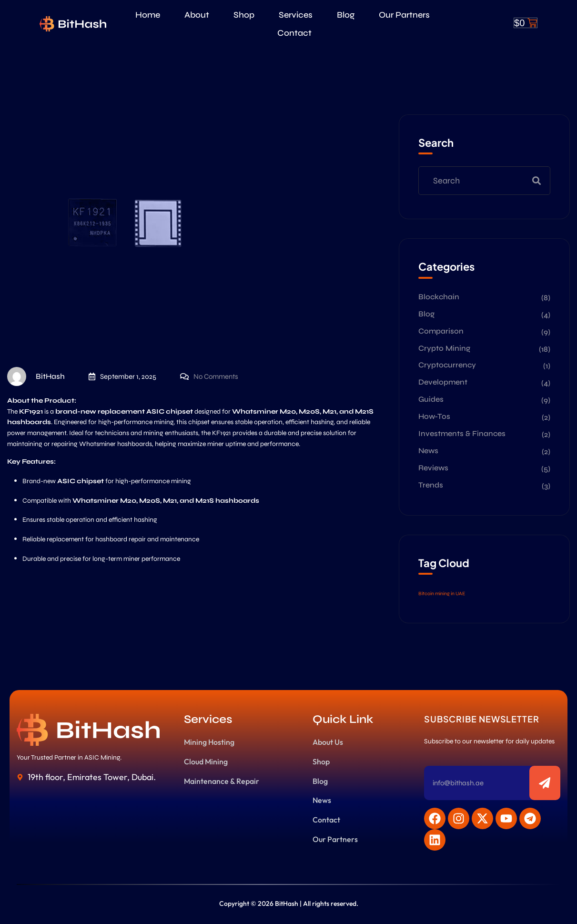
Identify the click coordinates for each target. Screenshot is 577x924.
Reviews (433, 468)
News (428, 451)
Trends (431, 485)
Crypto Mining (444, 348)
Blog (346, 15)
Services (296, 15)
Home (148, 15)
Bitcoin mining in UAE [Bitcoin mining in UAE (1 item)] (442, 594)
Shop (244, 15)
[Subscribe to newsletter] (545, 783)
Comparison (441, 331)
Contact (294, 33)
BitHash (36, 376)
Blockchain (439, 297)
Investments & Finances (462, 433)
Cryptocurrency (447, 365)
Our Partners (404, 15)
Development (443, 382)
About (197, 15)
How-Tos (434, 416)
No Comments (216, 376)
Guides (431, 399)
